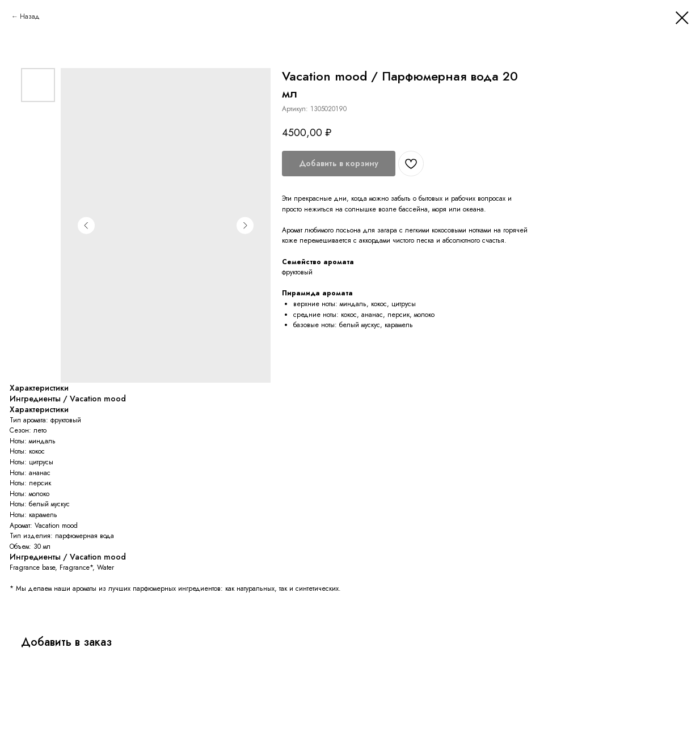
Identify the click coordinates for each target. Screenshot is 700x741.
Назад (30, 16)
